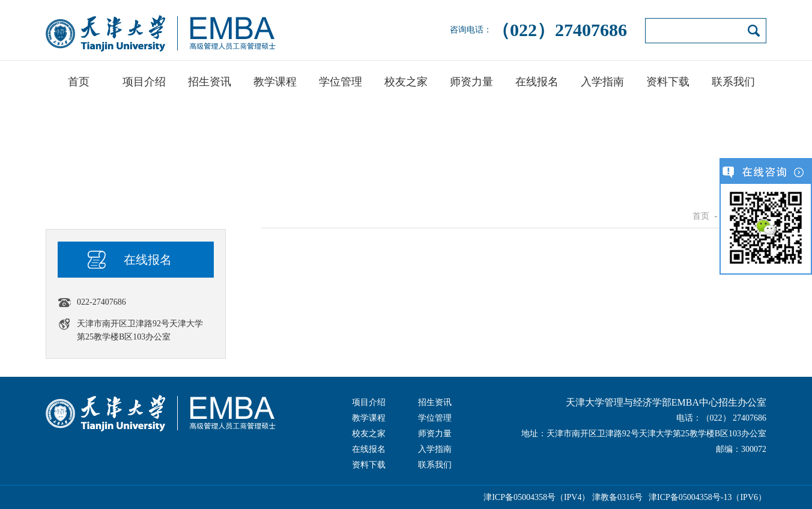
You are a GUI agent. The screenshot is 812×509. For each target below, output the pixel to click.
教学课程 (275, 82)
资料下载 (668, 82)
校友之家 (406, 82)
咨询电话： (538, 30)
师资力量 (471, 82)
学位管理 (341, 82)
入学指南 (602, 82)
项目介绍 (144, 82)
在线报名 (537, 82)
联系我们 (733, 82)
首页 (79, 82)
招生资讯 (210, 82)
